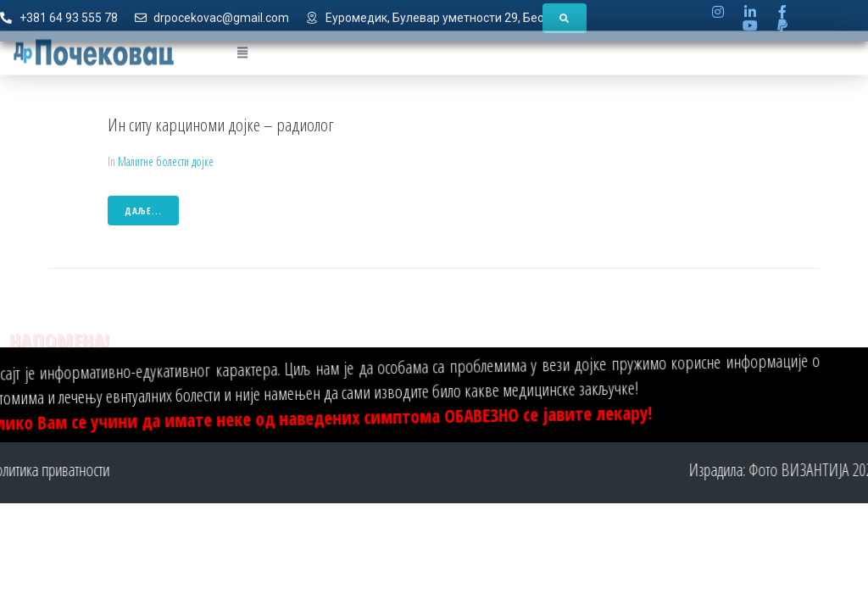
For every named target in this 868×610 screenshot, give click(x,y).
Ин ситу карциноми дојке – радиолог (221, 125)
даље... (143, 211)
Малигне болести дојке (166, 161)
